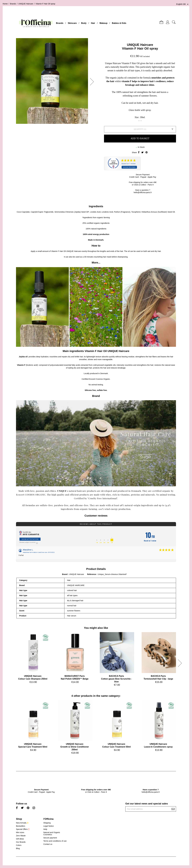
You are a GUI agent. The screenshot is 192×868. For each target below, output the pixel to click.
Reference (92, 574)
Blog (18, 848)
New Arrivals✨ (22, 823)
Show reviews (129, 167)
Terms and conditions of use (55, 841)
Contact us (48, 844)
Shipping (47, 823)
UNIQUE (62, 491)
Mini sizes (20, 832)
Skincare (72, 23)
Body (84, 23)
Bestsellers (21, 826)
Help (45, 829)
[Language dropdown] (183, 4)
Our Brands (21, 842)
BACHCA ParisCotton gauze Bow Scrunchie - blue (116, 679)
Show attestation (30, 539)
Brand (65, 574)
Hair (93, 23)
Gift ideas (20, 839)
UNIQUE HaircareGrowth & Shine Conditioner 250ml (75, 747)
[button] (93, 82)
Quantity (139, 129)
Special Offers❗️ (23, 829)
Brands (60, 23)
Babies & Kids (119, 23)
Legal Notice (49, 826)
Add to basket (140, 138)
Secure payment (50, 838)
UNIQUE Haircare (140, 45)
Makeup (103, 23)
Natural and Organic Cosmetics (52, 833)
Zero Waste (21, 836)
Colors (19, 845)
